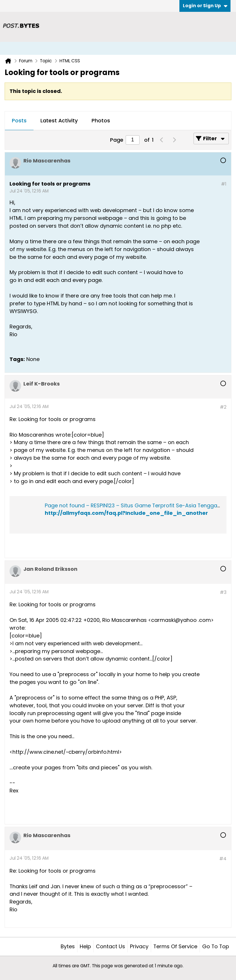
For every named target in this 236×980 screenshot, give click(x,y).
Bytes (68, 946)
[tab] (19, 121)
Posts (19, 120)
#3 (223, 592)
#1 (224, 184)
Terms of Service (175, 946)
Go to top (216, 946)
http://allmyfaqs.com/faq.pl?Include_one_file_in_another (126, 513)
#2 (223, 407)
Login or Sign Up (205, 6)
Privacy (139, 946)
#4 (223, 859)
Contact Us (110, 946)
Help (85, 946)
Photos (101, 120)
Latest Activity (59, 120)
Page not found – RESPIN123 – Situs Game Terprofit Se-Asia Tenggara (134, 505)
